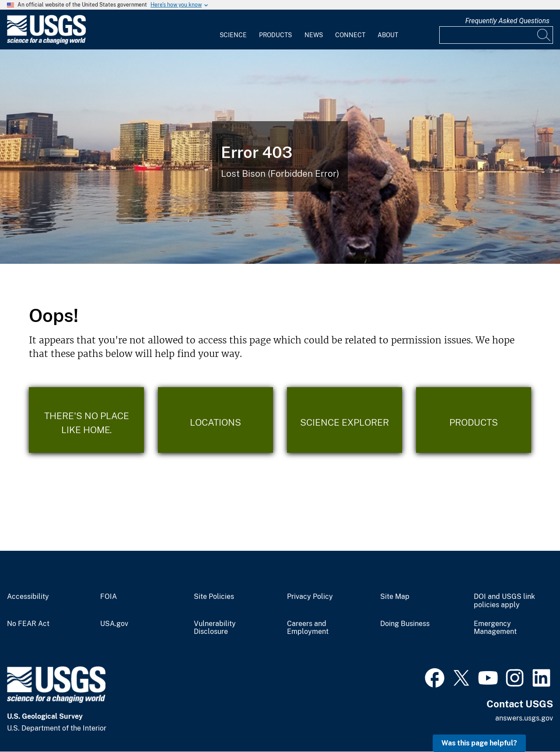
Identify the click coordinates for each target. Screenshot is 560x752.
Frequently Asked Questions (507, 21)
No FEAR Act (28, 624)
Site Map (395, 597)
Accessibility (28, 597)
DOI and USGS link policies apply (504, 601)
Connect (350, 35)
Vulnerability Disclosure (215, 628)
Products (275, 35)
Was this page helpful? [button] (479, 743)
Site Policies (214, 597)
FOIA (108, 597)
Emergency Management (495, 628)
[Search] (544, 35)
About (388, 35)
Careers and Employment (308, 628)
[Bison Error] (280, 157)
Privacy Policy (310, 597)
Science (233, 35)
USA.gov (114, 624)
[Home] (46, 42)
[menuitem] (233, 30)
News (314, 35)
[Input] (496, 35)
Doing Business (405, 624)
